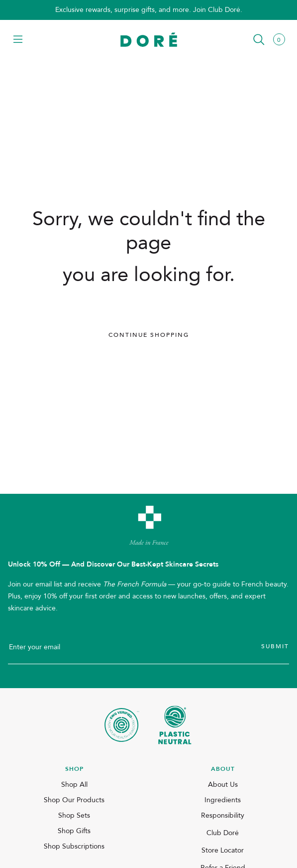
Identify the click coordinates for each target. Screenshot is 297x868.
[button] (18, 40)
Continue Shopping (149, 335)
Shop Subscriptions (74, 846)
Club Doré (223, 833)
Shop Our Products (74, 800)
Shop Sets (74, 815)
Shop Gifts (74, 831)
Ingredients (223, 800)
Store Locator (223, 850)
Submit (275, 646)
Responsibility (223, 815)
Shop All (74, 785)
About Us (223, 785)
